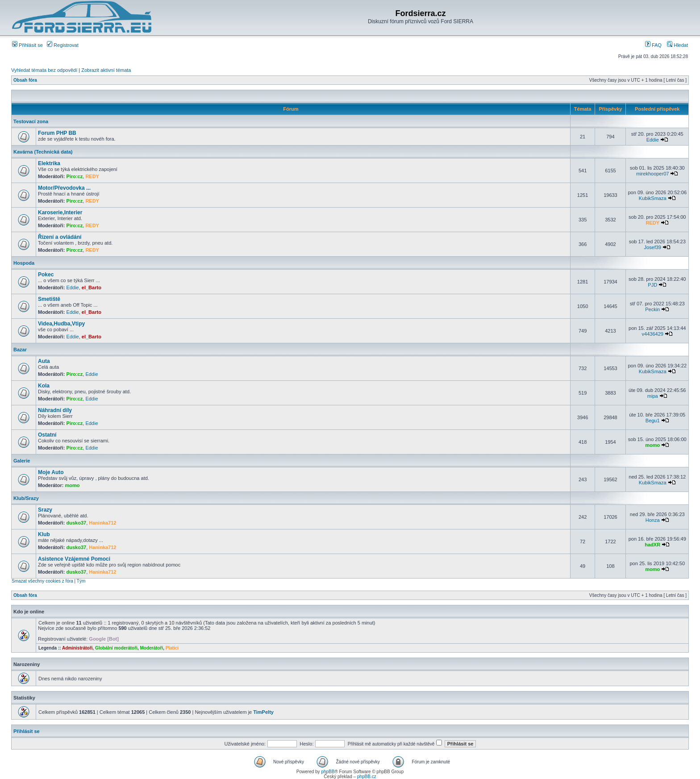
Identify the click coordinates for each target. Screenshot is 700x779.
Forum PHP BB (57, 133)
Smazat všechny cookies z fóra (42, 581)
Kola (44, 386)
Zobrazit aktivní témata (106, 70)
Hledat (677, 45)
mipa (653, 396)
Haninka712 (102, 523)
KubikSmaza (653, 198)
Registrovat (63, 45)
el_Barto (92, 287)
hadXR (652, 545)
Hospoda (24, 263)
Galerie (22, 461)
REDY (92, 176)
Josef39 (652, 247)
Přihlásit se (27, 45)
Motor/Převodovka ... (64, 188)
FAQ (653, 45)
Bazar (20, 350)
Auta (44, 361)
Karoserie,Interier (60, 212)
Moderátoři (151, 648)
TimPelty (263, 712)
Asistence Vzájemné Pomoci (74, 559)
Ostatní (47, 435)
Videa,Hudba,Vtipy (61, 324)
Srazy (45, 510)
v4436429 (653, 334)
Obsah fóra (25, 80)
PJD (652, 285)
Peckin (652, 309)
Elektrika (49, 163)
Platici (172, 648)
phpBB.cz (367, 777)
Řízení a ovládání (60, 237)
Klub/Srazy (26, 498)
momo (652, 445)
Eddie (653, 140)
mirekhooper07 (652, 174)
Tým (81, 581)
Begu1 (653, 421)
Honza (653, 520)
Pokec (46, 275)
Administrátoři (77, 648)
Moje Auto (51, 472)
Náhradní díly (55, 410)
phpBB (328, 772)
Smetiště (49, 299)
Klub (44, 534)
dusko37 (77, 523)
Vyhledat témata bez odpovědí (44, 70)
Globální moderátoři (116, 648)
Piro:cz (75, 176)
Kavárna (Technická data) (43, 152)
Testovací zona (31, 121)
